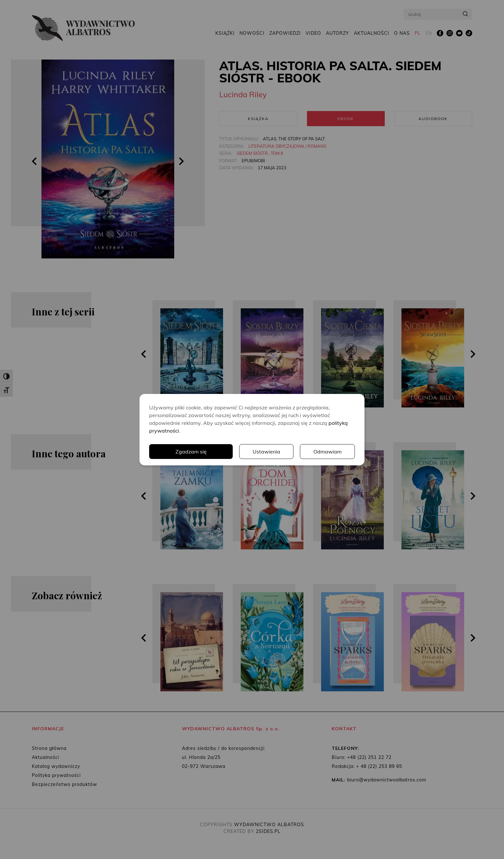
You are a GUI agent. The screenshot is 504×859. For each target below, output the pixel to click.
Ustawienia (266, 452)
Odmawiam (328, 452)
